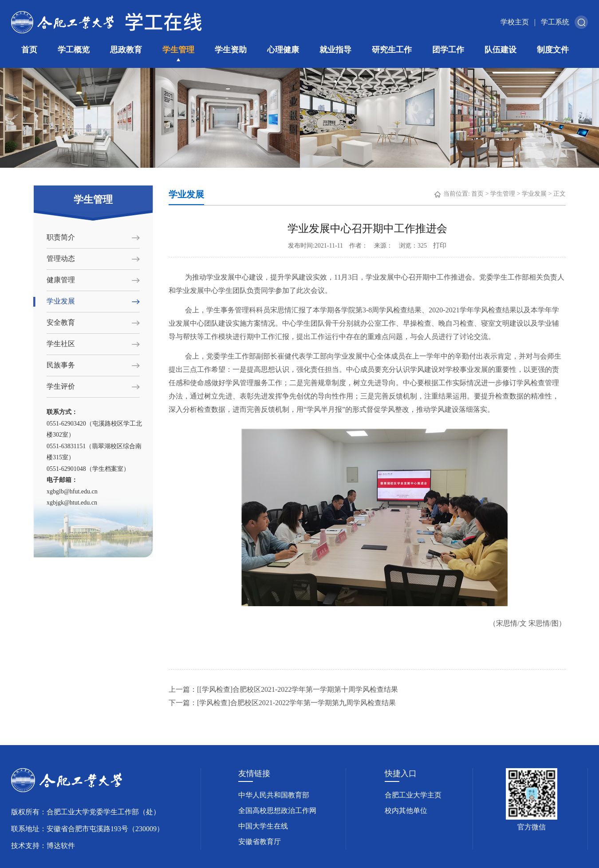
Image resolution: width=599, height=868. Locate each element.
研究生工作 (392, 50)
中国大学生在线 (263, 826)
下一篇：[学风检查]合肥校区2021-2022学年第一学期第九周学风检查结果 (282, 703)
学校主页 (515, 22)
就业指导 (335, 50)
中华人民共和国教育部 (274, 795)
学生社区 (61, 344)
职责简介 (61, 237)
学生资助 (231, 50)
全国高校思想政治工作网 (277, 811)
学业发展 (61, 301)
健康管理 (61, 280)
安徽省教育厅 (260, 842)
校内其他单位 (406, 811)
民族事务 (61, 365)
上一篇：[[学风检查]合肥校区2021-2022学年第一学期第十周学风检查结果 (283, 689)
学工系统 (555, 22)
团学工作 (448, 50)
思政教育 (126, 50)
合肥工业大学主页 (413, 795)
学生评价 (61, 386)
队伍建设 (500, 50)
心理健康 (283, 50)
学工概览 (74, 50)
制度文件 (553, 50)
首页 (29, 50)
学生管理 (178, 50)
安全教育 (61, 322)
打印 (440, 245)
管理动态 (61, 258)
